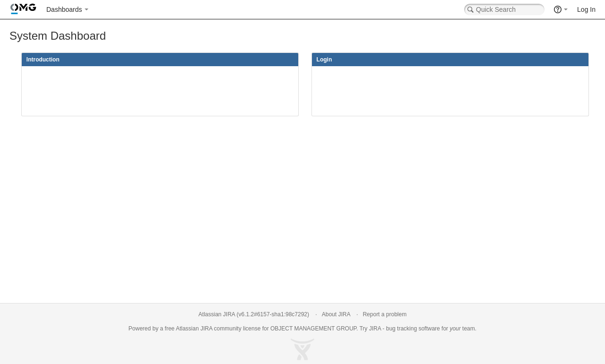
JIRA (206, 329)
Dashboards (64, 9)
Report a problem (385, 314)
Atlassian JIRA (217, 314)
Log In (586, 9)
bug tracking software (413, 329)
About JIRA (336, 314)
